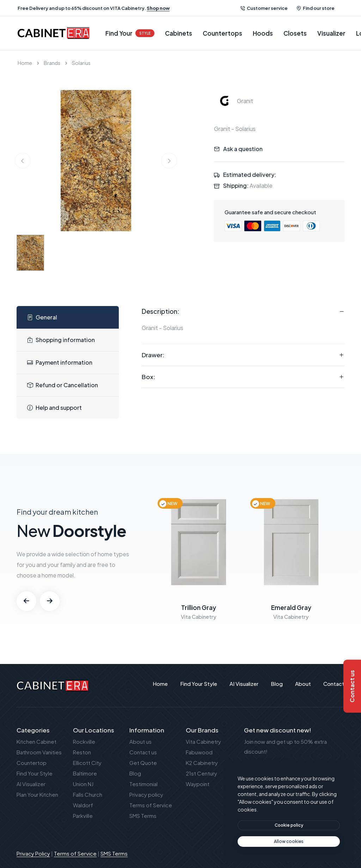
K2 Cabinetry (202, 763)
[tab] (68, 318)
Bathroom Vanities (39, 752)
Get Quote (143, 763)
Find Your (130, 33)
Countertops (222, 33)
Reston (82, 752)
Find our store (316, 8)
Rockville (84, 741)
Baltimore (85, 773)
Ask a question (243, 149)
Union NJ (83, 784)
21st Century (201, 773)
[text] (289, 842)
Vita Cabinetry (203, 741)
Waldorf (83, 805)
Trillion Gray (199, 607)
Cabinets (179, 33)
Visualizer (331, 33)
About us (140, 741)
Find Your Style (35, 773)
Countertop (32, 763)
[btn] (289, 825)
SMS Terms (143, 816)
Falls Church (88, 794)
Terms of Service (151, 805)
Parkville (83, 816)
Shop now (158, 8)
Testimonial (143, 784)
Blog (135, 773)
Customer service (264, 8)
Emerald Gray (291, 607)
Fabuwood (199, 752)
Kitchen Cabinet (36, 741)
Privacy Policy (33, 853)
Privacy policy (146, 794)
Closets (295, 33)
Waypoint (198, 784)
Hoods (263, 33)
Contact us (143, 752)
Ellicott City (87, 763)
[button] (26, 601)
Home (25, 63)
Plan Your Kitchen (37, 794)
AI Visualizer (31, 784)
